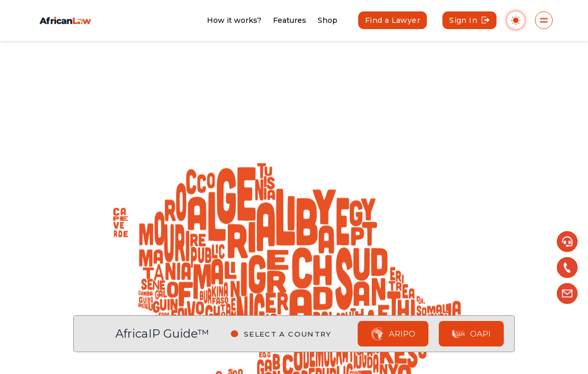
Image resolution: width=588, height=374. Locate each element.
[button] (567, 242)
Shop (328, 20)
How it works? (234, 20)
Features (290, 20)
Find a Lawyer (393, 20)
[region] (294, 187)
